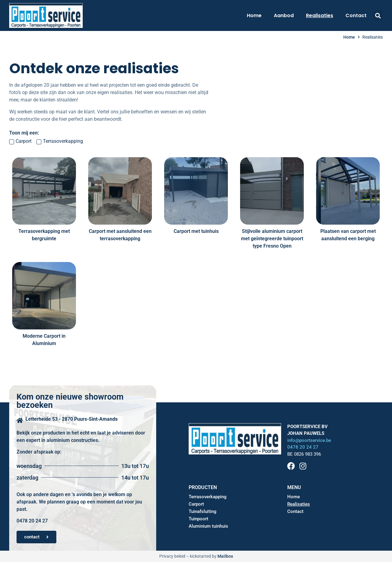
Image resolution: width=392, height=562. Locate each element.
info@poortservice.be (309, 440)
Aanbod (284, 15)
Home (254, 15)
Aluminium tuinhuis (208, 526)
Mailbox (225, 556)
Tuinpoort (198, 519)
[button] (378, 15)
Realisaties (320, 15)
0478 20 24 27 (303, 447)
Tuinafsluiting (203, 511)
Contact (356, 15)
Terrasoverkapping (208, 497)
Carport (196, 504)
